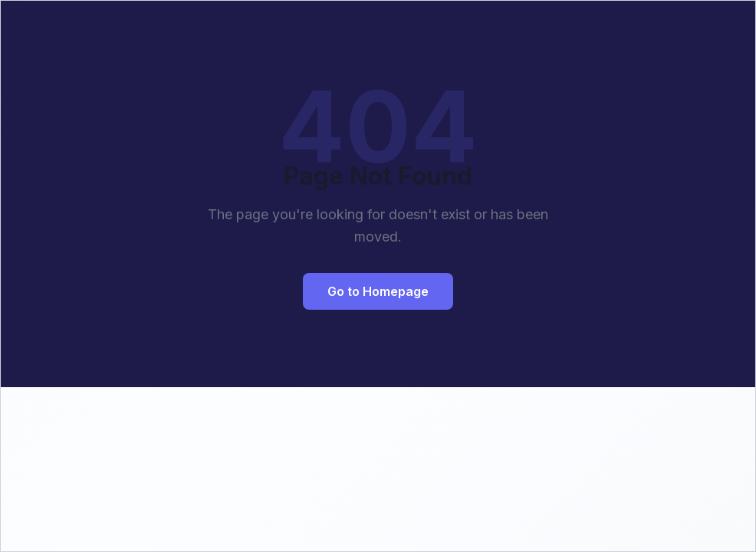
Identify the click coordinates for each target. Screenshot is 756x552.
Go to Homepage (378, 291)
